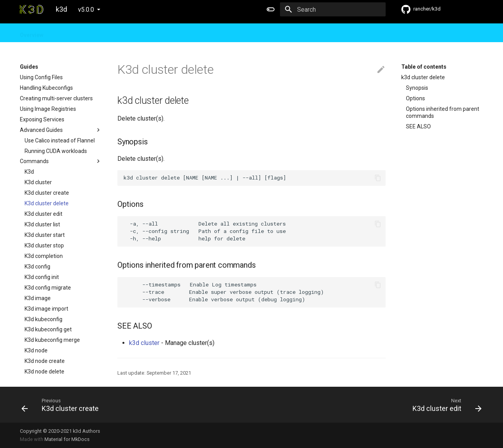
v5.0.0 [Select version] (86, 10)
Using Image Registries (48, 109)
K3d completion (44, 256)
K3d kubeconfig (43, 319)
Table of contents (424, 67)
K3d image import (46, 309)
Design (91, 33)
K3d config (37, 267)
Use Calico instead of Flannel (60, 140)
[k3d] (32, 9)
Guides (63, 33)
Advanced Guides (61, 130)
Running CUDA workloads (56, 151)
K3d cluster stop (44, 245)
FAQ (115, 33)
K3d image (38, 298)
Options (415, 98)
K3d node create (45, 361)
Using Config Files (41, 77)
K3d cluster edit (43, 214)
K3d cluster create (47, 193)
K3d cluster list (42, 224)
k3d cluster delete (423, 77)
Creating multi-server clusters (56, 98)
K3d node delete (44, 372)
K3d (29, 172)
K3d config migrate (48, 288)
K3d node (36, 350)
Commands (61, 161)
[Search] (340, 9)
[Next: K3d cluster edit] (370, 405)
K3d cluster (38, 182)
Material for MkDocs (67, 439)
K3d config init (42, 277)
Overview (32, 33)
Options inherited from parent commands (443, 112)
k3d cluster (144, 343)
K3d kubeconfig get (48, 329)
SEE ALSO (418, 126)
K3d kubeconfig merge (52, 340)
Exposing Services (42, 119)
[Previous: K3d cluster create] (133, 405)
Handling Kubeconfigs (46, 88)
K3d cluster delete (47, 203)
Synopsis (417, 88)
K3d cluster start (45, 235)
